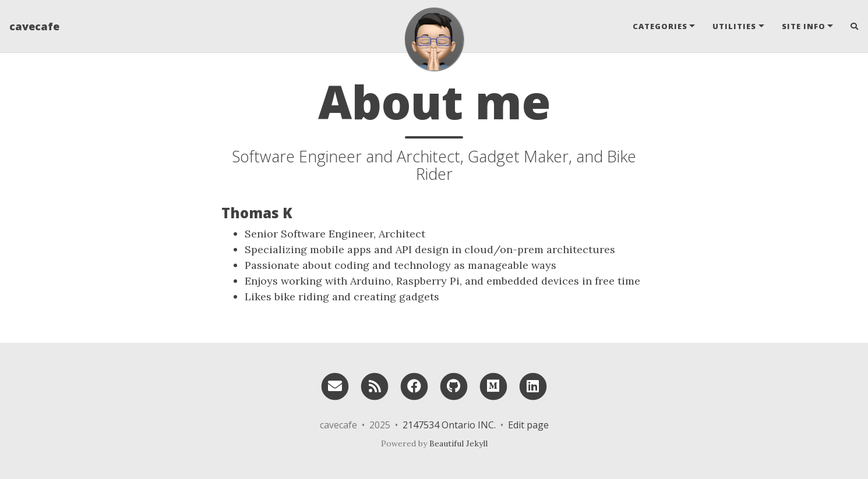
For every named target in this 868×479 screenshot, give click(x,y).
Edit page (528, 425)
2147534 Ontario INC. (449, 425)
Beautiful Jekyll (458, 443)
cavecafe (34, 26)
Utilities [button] (734, 26)
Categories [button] (660, 26)
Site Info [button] (804, 26)
